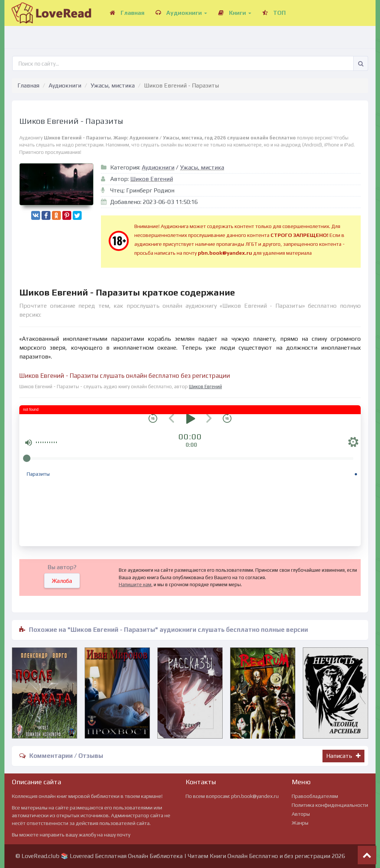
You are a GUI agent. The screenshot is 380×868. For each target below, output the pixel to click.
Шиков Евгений (152, 179)
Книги (235, 13)
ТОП (274, 13)
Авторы (301, 814)
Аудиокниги (181, 13)
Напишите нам (135, 585)
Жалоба (62, 581)
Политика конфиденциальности (330, 805)
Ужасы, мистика (113, 85)
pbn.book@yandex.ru (255, 796)
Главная (127, 13)
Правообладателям (315, 796)
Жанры (300, 823)
